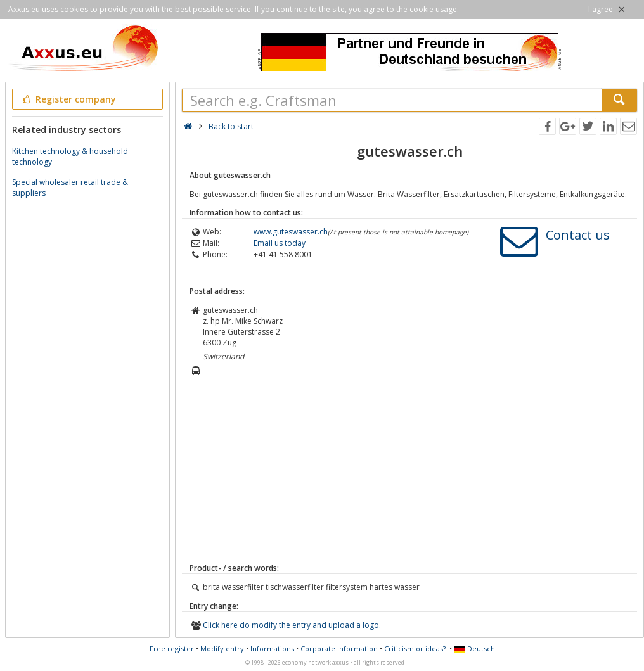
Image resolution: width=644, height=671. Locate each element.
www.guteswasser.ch (291, 232)
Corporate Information (339, 649)
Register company (68, 99)
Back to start (231, 126)
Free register (172, 649)
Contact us (578, 235)
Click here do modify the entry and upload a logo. (292, 625)
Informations (272, 649)
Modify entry (222, 649)
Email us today (280, 243)
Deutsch (474, 649)
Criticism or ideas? (415, 649)
